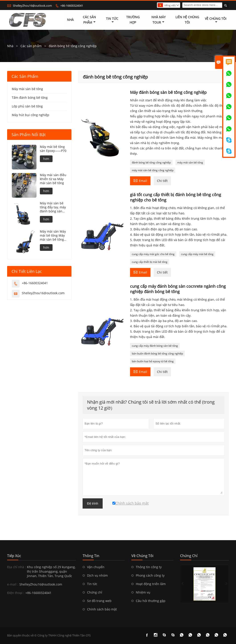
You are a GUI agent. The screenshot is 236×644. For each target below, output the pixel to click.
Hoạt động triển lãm (151, 584)
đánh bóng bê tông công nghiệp (151, 162)
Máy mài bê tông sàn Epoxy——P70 (53, 149)
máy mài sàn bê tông (190, 162)
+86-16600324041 (72, 6)
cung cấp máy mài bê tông (197, 254)
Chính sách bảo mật (102, 609)
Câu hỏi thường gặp (151, 601)
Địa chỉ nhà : (16, 567)
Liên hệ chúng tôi (187, 20)
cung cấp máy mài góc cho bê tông (153, 254)
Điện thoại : (16, 593)
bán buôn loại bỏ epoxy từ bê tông (153, 361)
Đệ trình (93, 503)
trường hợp (133, 20)
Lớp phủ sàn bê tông (27, 106)
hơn (46, 159)
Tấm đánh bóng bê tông (30, 98)
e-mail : (13, 584)
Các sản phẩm (89, 20)
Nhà (70, 20)
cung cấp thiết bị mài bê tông (150, 262)
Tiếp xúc (14, 556)
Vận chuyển (96, 567)
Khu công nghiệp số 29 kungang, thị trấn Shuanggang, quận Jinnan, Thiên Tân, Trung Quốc (51, 571)
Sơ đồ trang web (99, 601)
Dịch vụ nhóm (97, 575)
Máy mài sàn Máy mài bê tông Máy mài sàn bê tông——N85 (53, 235)
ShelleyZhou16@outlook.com (32, 6)
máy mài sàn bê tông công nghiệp (153, 170)
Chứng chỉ (95, 592)
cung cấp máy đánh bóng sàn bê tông (155, 346)
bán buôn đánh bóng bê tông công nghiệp (157, 353)
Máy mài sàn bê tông (27, 89)
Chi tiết (162, 181)
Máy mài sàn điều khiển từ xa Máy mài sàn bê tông (53, 179)
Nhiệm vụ (143, 592)
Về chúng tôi (216, 20)
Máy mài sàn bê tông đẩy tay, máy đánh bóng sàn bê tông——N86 (53, 207)
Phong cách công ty (150, 575)
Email (140, 180)
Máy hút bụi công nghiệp (31, 115)
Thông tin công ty (149, 567)
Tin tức (112, 20)
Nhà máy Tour (159, 20)
